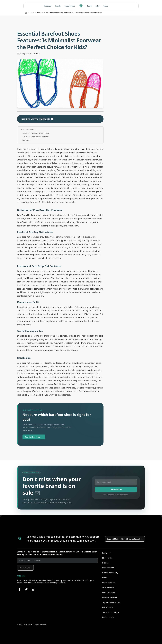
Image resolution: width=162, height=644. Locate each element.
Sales (97, 6)
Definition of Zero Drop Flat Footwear (36, 133)
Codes (106, 6)
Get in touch (107, 607)
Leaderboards (70, 6)
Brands (58, 6)
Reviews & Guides (110, 597)
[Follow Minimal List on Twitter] (26, 589)
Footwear (48, 6)
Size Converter (108, 588)
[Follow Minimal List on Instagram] (33, 589)
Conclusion (26, 140)
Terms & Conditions (111, 612)
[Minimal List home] (81, 6)
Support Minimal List (111, 602)
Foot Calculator (109, 592)
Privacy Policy (108, 617)
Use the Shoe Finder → (34, 437)
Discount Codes (109, 583)
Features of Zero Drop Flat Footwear (35, 137)
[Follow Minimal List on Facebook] (20, 589)
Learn (89, 6)
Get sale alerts (116, 489)
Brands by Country (110, 573)
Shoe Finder (107, 558)
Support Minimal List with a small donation (125, 539)
